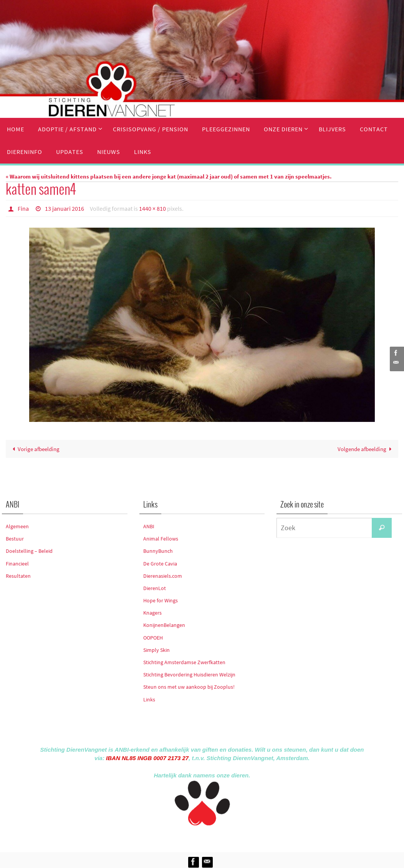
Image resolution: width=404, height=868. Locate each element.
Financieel (17, 564)
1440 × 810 (152, 208)
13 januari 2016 (65, 208)
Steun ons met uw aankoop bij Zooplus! (189, 687)
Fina (23, 208)
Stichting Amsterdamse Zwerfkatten (184, 662)
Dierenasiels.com (163, 576)
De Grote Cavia (160, 564)
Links (149, 699)
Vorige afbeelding (35, 449)
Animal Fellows (161, 539)
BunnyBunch (158, 551)
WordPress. (237, 837)
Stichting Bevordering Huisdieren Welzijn (189, 675)
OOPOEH (153, 638)
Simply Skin (156, 650)
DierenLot (155, 588)
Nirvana (212, 837)
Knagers (152, 613)
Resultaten (18, 576)
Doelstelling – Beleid (29, 551)
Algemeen (17, 526)
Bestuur (15, 539)
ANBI (149, 526)
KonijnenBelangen (164, 625)
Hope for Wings (161, 600)
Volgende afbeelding (366, 449)
